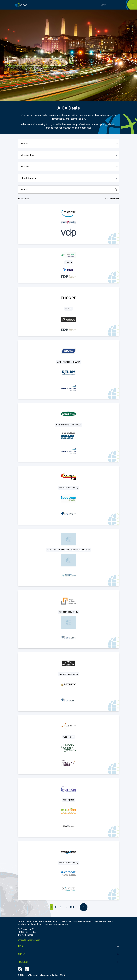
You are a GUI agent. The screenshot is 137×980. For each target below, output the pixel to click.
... (66, 907)
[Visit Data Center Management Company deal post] (68, 745)
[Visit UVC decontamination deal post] (68, 870)
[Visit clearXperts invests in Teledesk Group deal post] (68, 224)
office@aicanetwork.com (29, 940)
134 (72, 907)
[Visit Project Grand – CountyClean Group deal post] (68, 265)
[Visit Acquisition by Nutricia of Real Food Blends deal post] (68, 808)
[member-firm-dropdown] (68, 155)
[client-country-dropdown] (68, 178)
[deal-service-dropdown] (68, 167)
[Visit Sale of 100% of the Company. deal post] (68, 557)
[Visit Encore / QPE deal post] (68, 311)
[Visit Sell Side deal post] (68, 495)
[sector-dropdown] (68, 144)
